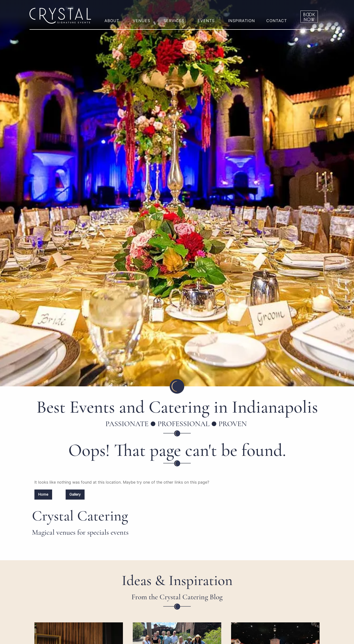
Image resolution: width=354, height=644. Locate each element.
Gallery (75, 494)
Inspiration (242, 21)
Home (43, 494)
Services (174, 21)
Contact (277, 21)
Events (206, 21)
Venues (141, 21)
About (112, 21)
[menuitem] (113, 17)
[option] (177, 193)
